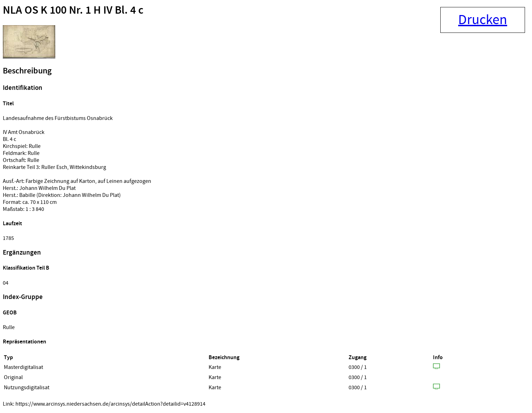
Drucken (483, 20)
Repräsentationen (24, 342)
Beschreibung (27, 71)
